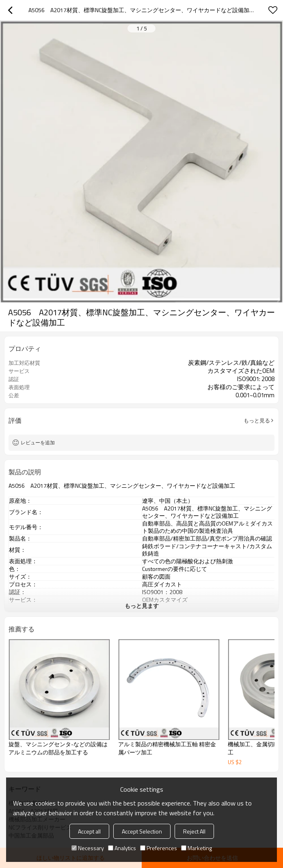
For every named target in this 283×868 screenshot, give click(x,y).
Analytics (122, 848)
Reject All (194, 831)
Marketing (197, 848)
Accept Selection (142, 831)
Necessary (88, 848)
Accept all (89, 831)
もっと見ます (142, 606)
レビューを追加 (38, 443)
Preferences (159, 848)
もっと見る (257, 420)
